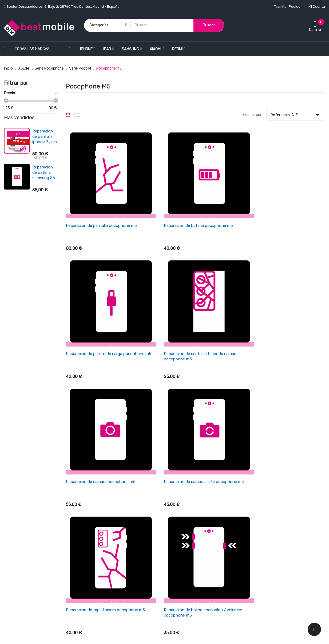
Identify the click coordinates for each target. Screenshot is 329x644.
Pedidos (258, 496)
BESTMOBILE (47, 634)
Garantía (176, 524)
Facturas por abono (268, 505)
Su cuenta (261, 476)
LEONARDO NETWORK (99, 634)
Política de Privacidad (187, 543)
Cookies (175, 561)
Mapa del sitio (180, 571)
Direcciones (261, 515)
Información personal (269, 487)
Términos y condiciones (189, 505)
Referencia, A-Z (296, 114)
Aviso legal (178, 533)
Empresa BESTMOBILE (187, 515)
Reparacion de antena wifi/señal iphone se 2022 (43, 206)
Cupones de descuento (271, 524)
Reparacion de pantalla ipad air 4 (43, 136)
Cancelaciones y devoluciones (194, 496)
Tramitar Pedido (287, 7)
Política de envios (184, 487)
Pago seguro (179, 552)
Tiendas (175, 580)
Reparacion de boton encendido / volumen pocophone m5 (286, 298)
